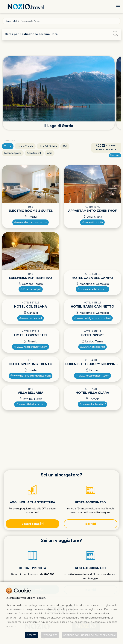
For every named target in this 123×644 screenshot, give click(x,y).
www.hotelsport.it (92, 347)
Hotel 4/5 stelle (25, 146)
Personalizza (50, 635)
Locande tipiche (13, 153)
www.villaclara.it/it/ (92, 404)
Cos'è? (115, 155)
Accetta (32, 635)
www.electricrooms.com (31, 222)
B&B (65, 146)
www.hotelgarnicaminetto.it (92, 318)
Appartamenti (34, 153)
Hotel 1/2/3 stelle (48, 146)
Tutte (8, 146)
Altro (50, 153)
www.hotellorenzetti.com (31, 347)
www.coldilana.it (31, 318)
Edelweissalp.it (31, 289)
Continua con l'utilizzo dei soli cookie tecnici (89, 635)
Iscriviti (91, 524)
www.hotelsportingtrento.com (31, 376)
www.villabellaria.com (31, 404)
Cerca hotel (11, 21)
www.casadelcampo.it (92, 289)
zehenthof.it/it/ (92, 222)
